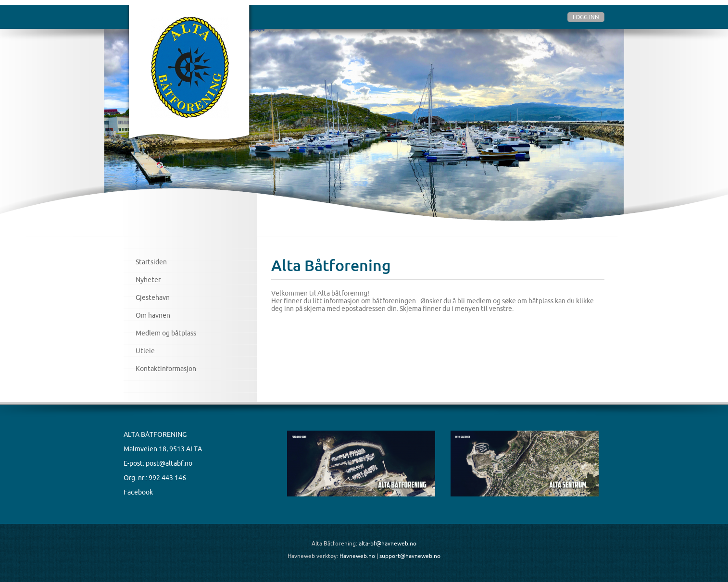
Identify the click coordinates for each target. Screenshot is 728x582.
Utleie (145, 351)
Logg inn (586, 17)
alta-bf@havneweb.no (388, 543)
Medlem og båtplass (166, 333)
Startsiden (151, 262)
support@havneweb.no (410, 556)
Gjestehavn (153, 297)
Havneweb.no (357, 556)
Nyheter (148, 280)
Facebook (138, 492)
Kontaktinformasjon (166, 369)
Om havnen (153, 315)
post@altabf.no (169, 463)
